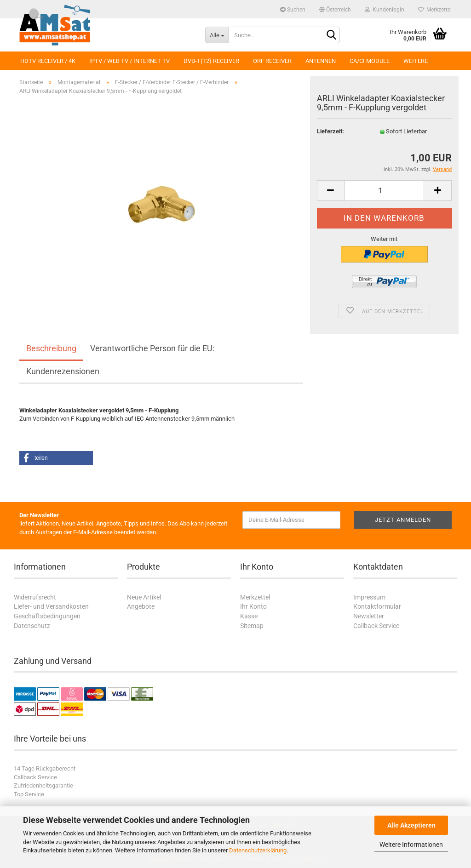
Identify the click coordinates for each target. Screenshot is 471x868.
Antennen (321, 61)
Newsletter (369, 616)
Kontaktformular (377, 606)
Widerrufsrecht (35, 597)
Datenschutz (32, 626)
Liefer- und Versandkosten (51, 606)
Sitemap (252, 626)
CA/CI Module (370, 61)
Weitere (416, 61)
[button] (56, 458)
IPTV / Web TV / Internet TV (129, 61)
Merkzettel (435, 10)
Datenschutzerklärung (258, 850)
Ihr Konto (253, 606)
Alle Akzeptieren (411, 825)
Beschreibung (51, 348)
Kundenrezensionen (63, 371)
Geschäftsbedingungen (47, 616)
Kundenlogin (385, 10)
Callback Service (376, 626)
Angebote (141, 606)
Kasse (249, 616)
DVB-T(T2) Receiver (211, 61)
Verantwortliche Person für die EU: (152, 348)
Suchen (293, 10)
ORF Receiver (272, 61)
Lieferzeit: (330, 131)
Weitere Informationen (411, 845)
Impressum (369, 597)
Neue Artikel (144, 597)
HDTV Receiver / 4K (48, 61)
